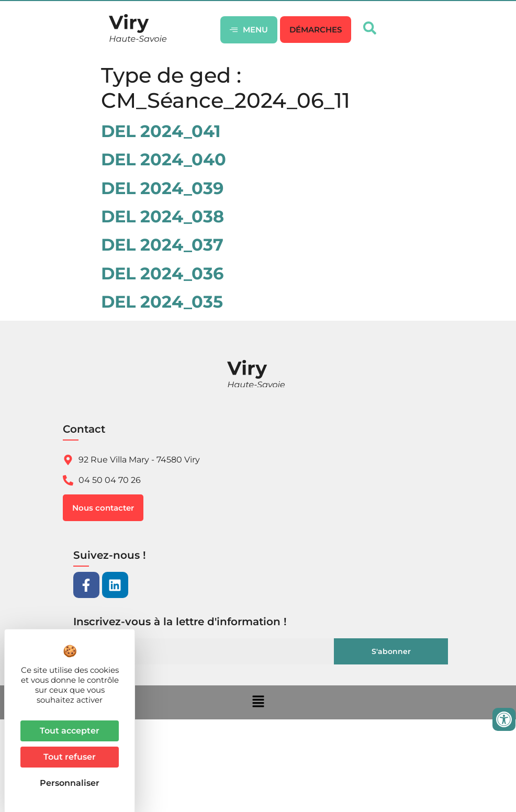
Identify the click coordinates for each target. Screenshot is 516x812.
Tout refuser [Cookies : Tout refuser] (70, 757)
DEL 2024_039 (162, 188)
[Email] (206, 651)
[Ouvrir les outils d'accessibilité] (504, 719)
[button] (316, 30)
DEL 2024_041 (161, 131)
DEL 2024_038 (162, 216)
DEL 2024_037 (162, 245)
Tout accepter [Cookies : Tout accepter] (70, 731)
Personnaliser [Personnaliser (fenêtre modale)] (70, 783)
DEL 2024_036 (162, 273)
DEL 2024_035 (162, 302)
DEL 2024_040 (164, 159)
